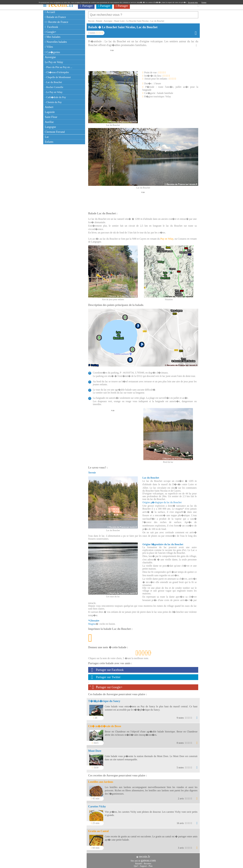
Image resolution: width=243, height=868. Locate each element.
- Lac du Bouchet (53, 82)
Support (143, 865)
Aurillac (49, 122)
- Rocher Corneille (54, 87)
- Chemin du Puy (53, 102)
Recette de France (56, 22)
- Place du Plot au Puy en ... (59, 67)
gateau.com (148, 859)
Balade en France (55, 17)
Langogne (50, 127)
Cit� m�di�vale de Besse (105, 725)
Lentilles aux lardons (101, 780)
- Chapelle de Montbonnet (58, 77)
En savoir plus (193, 2)
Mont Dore (95, 749)
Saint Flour (51, 117)
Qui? (136, 865)
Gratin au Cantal (98, 830)
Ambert (49, 107)
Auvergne (50, 57)
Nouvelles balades (56, 42)
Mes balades (53, 37)
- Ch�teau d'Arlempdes (57, 72)
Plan (151, 865)
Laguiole (50, 112)
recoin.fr (145, 855)
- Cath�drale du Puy (55, 97)
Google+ (51, 32)
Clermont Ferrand (55, 132)
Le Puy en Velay (54, 62)
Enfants (49, 142)
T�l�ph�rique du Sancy (104, 700)
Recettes (147, 862)
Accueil (50, 12)
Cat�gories (52, 52)
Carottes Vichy (97, 805)
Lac (47, 137)
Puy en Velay (167, 237)
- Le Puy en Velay (54, 92)
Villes (49, 47)
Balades (139, 862)
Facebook (51, 27)
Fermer (204, 2)
